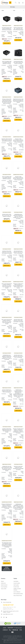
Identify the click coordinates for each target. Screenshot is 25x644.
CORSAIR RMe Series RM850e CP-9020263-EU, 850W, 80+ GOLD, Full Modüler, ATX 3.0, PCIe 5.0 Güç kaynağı (7, 357)
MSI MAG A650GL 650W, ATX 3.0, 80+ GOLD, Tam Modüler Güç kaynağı (7, 215)
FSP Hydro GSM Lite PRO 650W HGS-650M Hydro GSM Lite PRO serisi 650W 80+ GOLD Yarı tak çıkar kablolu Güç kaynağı (7, 101)
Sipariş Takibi (4, 589)
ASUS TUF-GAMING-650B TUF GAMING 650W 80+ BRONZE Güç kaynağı (7, 178)
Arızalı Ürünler (16, 587)
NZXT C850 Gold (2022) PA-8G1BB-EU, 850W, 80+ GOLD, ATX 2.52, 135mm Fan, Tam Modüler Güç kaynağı (7, 322)
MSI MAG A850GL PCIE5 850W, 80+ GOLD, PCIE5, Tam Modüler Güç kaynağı (18, 321)
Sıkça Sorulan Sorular (18, 596)
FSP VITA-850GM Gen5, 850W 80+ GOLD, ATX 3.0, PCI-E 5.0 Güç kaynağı (18, 252)
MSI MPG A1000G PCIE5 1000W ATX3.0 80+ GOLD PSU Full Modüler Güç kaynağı (7, 430)
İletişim (2, 581)
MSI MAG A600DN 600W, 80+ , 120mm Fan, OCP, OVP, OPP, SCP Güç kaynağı (18, 29)
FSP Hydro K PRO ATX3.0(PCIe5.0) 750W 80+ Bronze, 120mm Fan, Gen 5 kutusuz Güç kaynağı (18, 141)
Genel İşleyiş (16, 581)
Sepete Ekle (7, 43)
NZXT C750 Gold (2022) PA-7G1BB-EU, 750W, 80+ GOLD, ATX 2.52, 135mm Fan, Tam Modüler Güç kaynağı (7, 286)
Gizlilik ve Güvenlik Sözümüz (17, 589)
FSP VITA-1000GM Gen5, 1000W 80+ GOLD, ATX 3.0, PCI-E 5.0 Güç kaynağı (7, 391)
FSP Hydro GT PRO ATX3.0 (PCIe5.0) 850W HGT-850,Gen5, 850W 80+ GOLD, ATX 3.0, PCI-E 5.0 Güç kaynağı (18, 286)
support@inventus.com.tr (8, 614)
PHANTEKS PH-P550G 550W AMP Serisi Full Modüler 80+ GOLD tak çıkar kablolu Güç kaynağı (18, 101)
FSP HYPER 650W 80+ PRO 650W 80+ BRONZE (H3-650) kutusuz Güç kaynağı (7, 29)
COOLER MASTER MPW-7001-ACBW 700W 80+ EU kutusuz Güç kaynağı (18, 63)
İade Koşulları (16, 585)
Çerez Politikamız (17, 592)
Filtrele (13, 7)
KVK (8, 640)
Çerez (5, 640)
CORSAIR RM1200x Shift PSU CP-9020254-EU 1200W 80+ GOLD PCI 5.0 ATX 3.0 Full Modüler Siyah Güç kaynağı (7, 469)
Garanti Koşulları (17, 583)
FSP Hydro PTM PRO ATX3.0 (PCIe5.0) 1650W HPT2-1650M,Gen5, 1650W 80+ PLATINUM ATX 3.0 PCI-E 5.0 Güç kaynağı (7, 506)
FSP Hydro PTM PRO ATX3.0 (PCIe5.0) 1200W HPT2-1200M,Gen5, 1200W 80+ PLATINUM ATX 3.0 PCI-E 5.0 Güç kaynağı (18, 431)
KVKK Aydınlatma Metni (18, 594)
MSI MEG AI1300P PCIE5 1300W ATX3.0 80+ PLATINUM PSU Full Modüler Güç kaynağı (18, 468)
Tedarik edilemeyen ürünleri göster (7, 569)
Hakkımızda (3, 583)
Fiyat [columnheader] (14, 11)
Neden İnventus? (4, 585)
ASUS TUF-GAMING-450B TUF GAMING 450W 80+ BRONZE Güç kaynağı (7, 63)
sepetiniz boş (19, 3)
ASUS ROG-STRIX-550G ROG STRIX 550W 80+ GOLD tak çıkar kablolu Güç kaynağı (7, 140)
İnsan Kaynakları (4, 587)
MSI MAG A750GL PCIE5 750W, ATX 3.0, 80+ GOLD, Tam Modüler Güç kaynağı (7, 252)
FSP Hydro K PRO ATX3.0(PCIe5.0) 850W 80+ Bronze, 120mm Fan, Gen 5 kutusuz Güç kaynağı (18, 178)
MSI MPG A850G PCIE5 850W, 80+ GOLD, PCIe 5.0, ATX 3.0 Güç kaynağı (18, 356)
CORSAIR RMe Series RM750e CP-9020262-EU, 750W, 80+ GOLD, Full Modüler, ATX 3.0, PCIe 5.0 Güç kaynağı (18, 216)
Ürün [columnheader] (3, 11)
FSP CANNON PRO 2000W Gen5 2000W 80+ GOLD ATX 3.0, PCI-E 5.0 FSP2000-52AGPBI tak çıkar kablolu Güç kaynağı (7, 545)
